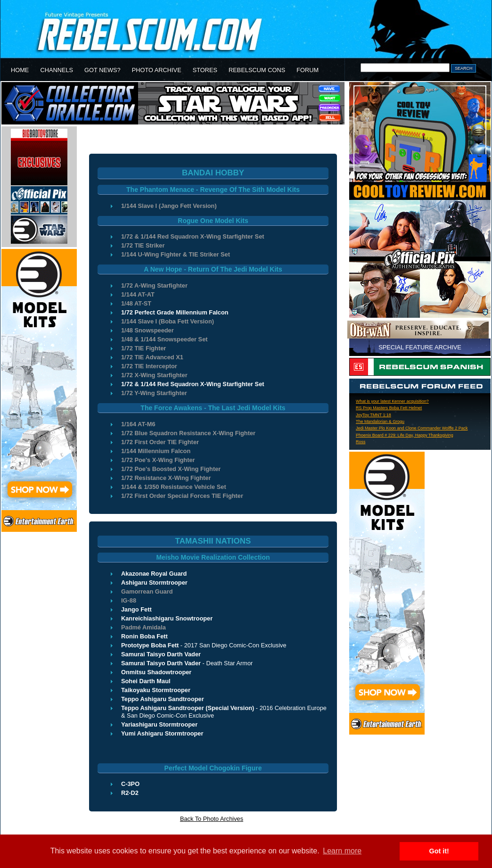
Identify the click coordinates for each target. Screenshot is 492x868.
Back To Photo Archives (212, 819)
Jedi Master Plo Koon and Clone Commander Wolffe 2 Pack (412, 428)
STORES (205, 70)
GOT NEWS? (102, 70)
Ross (361, 442)
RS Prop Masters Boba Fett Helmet (389, 408)
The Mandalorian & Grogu (380, 422)
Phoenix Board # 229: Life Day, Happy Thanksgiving (405, 435)
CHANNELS (57, 70)
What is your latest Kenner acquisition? (392, 401)
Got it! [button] (439, 851)
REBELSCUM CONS (257, 70)
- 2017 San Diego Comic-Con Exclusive (204, 645)
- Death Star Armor (187, 663)
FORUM (307, 70)
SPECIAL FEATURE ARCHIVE (420, 347)
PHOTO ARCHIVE (157, 70)
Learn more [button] (342, 851)
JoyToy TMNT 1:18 (373, 415)
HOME (20, 70)
